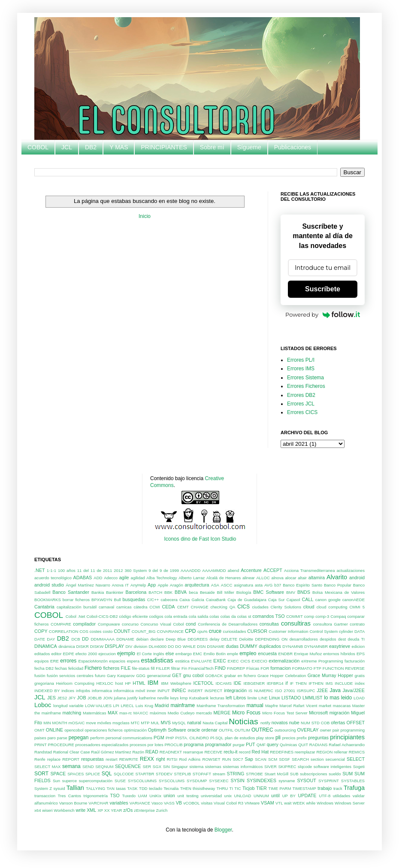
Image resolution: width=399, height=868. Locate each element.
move (91, 723)
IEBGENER (254, 683)
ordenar (210, 730)
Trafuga (354, 788)
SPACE (58, 774)
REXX (147, 759)
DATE (40, 639)
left (229, 698)
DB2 (91, 147)
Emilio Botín (215, 654)
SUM (348, 774)
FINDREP (236, 668)
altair (302, 578)
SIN (166, 767)
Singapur (179, 767)
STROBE (254, 774)
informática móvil (129, 691)
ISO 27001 (285, 691)
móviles (104, 723)
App (152, 585)
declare (157, 639)
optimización (135, 730)
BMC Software (269, 592)
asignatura (243, 585)
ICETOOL (203, 683)
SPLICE (93, 774)
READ (152, 752)
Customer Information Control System (303, 631)
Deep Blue (176, 639)
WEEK (299, 803)
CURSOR (257, 631)
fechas (61, 668)
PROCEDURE (61, 745)
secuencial (335, 759)
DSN (201, 646)
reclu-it (230, 752)
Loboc (43, 705)
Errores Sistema (305, 378)
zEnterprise (144, 810)
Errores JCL (301, 404)
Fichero (93, 668)
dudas (232, 646)
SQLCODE (124, 774)
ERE (54, 661)
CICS (243, 607)
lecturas (217, 698)
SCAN (261, 759)
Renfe (40, 759)
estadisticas (157, 660)
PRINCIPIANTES (164, 147)
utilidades (342, 796)
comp (309, 616)
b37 (278, 585)
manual (255, 705)
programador (218, 744)
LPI (116, 706)
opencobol (74, 730)
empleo (248, 653)
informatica (102, 691)
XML (91, 810)
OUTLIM (242, 730)
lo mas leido (338, 698)
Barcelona (136, 592)
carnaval (106, 607)
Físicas (253, 668)
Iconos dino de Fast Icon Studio (200, 539)
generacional (159, 676)
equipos (42, 661)
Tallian (75, 788)
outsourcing (285, 730)
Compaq (338, 616)
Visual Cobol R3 (228, 803)
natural (194, 723)
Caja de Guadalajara (247, 600)
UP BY (289, 796)
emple (233, 654)
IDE (238, 683)
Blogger (223, 830)
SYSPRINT (329, 781)
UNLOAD (243, 796)
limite (252, 698)
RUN (227, 759)
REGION (324, 752)
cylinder (346, 631)
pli (278, 738)
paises (40, 738)
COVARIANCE (171, 631)
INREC (179, 690)
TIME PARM (280, 788)
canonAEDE (354, 600)
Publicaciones (293, 147)
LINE (263, 698)
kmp (184, 698)
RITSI (172, 759)
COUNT (122, 631)
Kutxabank (199, 698)
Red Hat (260, 752)
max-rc (125, 713)
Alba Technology (162, 578)
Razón (138, 752)
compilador (84, 624)
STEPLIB (183, 774)
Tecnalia (171, 788)
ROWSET (211, 759)
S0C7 (238, 759)
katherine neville (154, 698)
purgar (239, 745)
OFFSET (355, 723)
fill (153, 668)
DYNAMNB (293, 646)
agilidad (138, 578)
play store (265, 738)
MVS (166, 723)
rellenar (341, 752)
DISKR (83, 646)
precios (289, 738)
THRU (222, 788)
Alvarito (337, 577)
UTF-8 (325, 796)
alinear (249, 578)
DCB (76, 639)
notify (265, 723)
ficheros (112, 668)
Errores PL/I (301, 360)
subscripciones (313, 774)
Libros (240, 698)
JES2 (62, 698)
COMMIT (295, 616)
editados (42, 654)
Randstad (43, 752)
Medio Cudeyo (181, 713)
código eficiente (133, 616)
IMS (329, 683)
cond (191, 624)
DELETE (229, 639)
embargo (184, 654)
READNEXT (171, 752)
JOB (82, 698)
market (325, 706)
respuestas (92, 759)
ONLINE (54, 730)
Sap (249, 759)
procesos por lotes (147, 745)
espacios (117, 661)
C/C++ (153, 600)
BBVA (181, 592)
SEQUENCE (128, 766)
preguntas (318, 738)
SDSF (284, 759)
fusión (40, 676)
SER (147, 767)
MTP (145, 723)
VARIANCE (140, 803)
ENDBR (286, 654)
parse (62, 738)
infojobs (83, 691)
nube (294, 723)
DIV (129, 646)
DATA (360, 631)
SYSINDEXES (261, 780)
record (245, 752)
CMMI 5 (357, 607)
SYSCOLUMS (172, 781)
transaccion (45, 796)
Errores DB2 (301, 395)
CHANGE (200, 607)
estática (183, 661)
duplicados (270, 646)
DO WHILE (185, 646)
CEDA (169, 607)
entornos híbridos (339, 654)
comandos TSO (269, 616)
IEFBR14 (275, 683)
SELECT (356, 759)
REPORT (71, 759)
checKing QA (223, 607)
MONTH (60, 723)
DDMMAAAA (102, 639)
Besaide (207, 592)
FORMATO (302, 668)
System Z (43, 788)
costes (96, 631)
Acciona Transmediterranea (310, 570)
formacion (280, 668)
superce (70, 781)
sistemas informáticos (243, 767)
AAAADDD (190, 570)
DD (85, 639)
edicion (358, 646)
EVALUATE (201, 661)
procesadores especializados (102, 745)
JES (51, 698)
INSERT (195, 691)
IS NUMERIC (261, 691)
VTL (279, 803)
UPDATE (307, 795)
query (273, 744)
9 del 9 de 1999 (164, 570)
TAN (110, 788)
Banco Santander (71, 592)
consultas (269, 624)
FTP (317, 668)
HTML (139, 683)
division (140, 646)
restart (111, 759)
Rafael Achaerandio (347, 745)
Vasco (157, 803)
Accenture (251, 570)
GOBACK (214, 676)
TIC (237, 788)
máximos (158, 713)
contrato (357, 624)
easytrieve (340, 646)
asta (259, 585)
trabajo (325, 788)
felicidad (76, 668)
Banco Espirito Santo (302, 585)
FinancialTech (201, 668)
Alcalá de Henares (224, 578)
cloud (309, 607)
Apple (163, 585)
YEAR (116, 810)
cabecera (169, 600)
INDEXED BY (47, 691)
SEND (88, 767)
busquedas (134, 599)
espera (133, 661)
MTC (135, 723)
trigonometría (96, 796)
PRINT (41, 745)
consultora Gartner (331, 624)
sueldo (335, 774)
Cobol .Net (76, 616)
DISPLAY (114, 646)
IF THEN (298, 683)
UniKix (155, 796)
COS (84, 631)
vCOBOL (191, 803)
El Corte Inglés (151, 654)
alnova (278, 578)
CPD (190, 631)
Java (335, 690)
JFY (72, 698)
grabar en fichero (240, 676)
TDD (143, 788)
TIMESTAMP (304, 788)
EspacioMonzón (93, 661)
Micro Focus (246, 713)
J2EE (322, 690)
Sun (56, 781)
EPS (361, 654)
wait (288, 803)
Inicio (145, 216)
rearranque (193, 752)
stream (219, 774)
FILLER (163, 668)
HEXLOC (105, 683)
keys (175, 698)
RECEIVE (213, 752)
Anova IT (121, 585)
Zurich (162, 810)
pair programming (349, 730)
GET (177, 675)
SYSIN (237, 780)
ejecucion (107, 654)
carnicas (124, 607)
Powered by (323, 315)
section (317, 759)
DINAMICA (46, 646)
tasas (121, 788)
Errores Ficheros (306, 386)
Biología (244, 592)
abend (234, 570)
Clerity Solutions (286, 607)
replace (54, 759)
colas (214, 616)
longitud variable (68, 706)
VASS (169, 803)
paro (52, 738)
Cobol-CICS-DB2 (102, 616)
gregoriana (44, 683)
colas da (228, 616)
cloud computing (332, 607)
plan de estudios (240, 738)
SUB (294, 774)
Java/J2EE (354, 690)
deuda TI (356, 639)
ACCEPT (273, 570)
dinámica (66, 646)
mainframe (183, 705)
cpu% (203, 631)
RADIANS (319, 745)
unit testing (188, 796)
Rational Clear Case (72, 752)
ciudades (260, 607)
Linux (275, 698)
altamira (317, 578)
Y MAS (119, 147)
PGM (159, 738)
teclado (156, 788)
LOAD (359, 698)
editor (56, 654)
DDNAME (125, 639)
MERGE (222, 713)
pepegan (79, 738)
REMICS (357, 752)
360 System (136, 570)
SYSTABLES (353, 781)
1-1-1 (51, 570)
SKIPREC (287, 767)
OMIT (39, 730)
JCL (67, 147)
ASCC (227, 585)
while (311, 803)
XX (107, 810)
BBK (168, 592)
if (286, 683)
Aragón (177, 585)
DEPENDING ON (271, 639)
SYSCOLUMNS (142, 781)
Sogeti (359, 767)
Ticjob (248, 788)
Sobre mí (212, 147)
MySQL (179, 723)
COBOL (38, 147)
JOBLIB (95, 698)
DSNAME (216, 646)
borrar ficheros (76, 600)
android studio (49, 585)
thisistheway (204, 788)
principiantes (347, 737)
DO (171, 646)
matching (72, 713)
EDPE (68, 654)
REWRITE (129, 759)
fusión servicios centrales (70, 676)
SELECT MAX (48, 767)
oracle (194, 730)
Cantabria (44, 607)
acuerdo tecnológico (53, 578)
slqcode (305, 767)
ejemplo (126, 653)
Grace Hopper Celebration (282, 676)
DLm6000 (157, 646)
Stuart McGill (276, 774)
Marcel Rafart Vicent (298, 706)
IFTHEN (316, 683)
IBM (153, 683)
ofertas (338, 723)
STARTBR (145, 774)
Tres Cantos (69, 796)
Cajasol (293, 600)
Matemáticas (94, 713)
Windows (325, 803)
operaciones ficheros (104, 730)
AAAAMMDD (214, 570)
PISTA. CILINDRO (192, 738)
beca (193, 592)
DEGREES (198, 639)
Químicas (289, 745)
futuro (100, 676)
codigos (156, 616)
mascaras (342, 706)
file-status (141, 668)
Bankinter (115, 592)
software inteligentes (332, 767)
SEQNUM (104, 767)
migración (340, 713)
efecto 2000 (86, 654)
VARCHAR (98, 803)
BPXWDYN (102, 600)
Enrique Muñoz (308, 654)
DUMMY (249, 646)
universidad (211, 796)
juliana (120, 698)
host (119, 683)
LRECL (127, 706)
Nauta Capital (215, 723)
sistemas (213, 767)
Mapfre (272, 706)
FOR (265, 668)
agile (124, 578)
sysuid (59, 788)
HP (128, 683)
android (357, 578)
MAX (113, 713)
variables (119, 803)
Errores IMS (301, 369)
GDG (141, 676)
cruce (215, 631)
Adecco (111, 578)
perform (97, 738)
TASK (132, 788)
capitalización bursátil (77, 607)
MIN (47, 723)
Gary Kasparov (121, 676)
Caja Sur (277, 600)
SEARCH (300, 759)
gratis (360, 676)
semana (71, 766)
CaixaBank (216, 600)
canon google (328, 600)
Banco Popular (338, 585)
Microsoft (318, 713)
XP (100, 810)
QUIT (303, 745)
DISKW (97, 646)
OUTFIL (226, 730)
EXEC (219, 661)
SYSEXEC (219, 781)
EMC (198, 654)
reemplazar (305, 752)
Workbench (64, 810)
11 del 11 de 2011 (95, 570)
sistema (196, 767)
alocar (290, 578)
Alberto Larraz (192, 578)
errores (68, 661)
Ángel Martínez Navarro (88, 585)
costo (107, 631)
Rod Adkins (190, 759)
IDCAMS (224, 683)
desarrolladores (304, 639)
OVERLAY (308, 730)
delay (215, 639)
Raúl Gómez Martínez (111, 752)
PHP (170, 738)
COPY (41, 631)
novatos (280, 723)
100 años (67, 570)
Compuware (109, 624)
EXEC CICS (239, 661)
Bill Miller (225, 592)
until (275, 795)
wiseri (47, 810)
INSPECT (214, 691)
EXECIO (260, 661)
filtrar (176, 668)
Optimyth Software (167, 730)
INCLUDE (344, 683)
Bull (118, 600)
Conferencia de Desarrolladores (228, 624)
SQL (107, 774)
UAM (142, 796)
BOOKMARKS (48, 600)
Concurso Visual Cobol (162, 624)
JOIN (108, 698)
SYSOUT (306, 780)
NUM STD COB (315, 723)
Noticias (243, 721)
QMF (261, 745)
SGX (157, 767)
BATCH (155, 592)
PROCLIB (173, 745)
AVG (269, 585)
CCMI (155, 607)
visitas (207, 803)
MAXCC (141, 713)
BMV (291, 592)
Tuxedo (129, 796)
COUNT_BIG (144, 631)
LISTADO (291, 698)
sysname (287, 781)
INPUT (164, 691)
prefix (302, 738)
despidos (328, 639)
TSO (115, 795)
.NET (40, 570)
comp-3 (322, 616)
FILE (126, 668)
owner (326, 730)
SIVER (271, 767)
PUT (251, 744)
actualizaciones (351, 570)
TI (231, 788)
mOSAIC (77, 723)
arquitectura (197, 585)
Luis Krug (144, 706)
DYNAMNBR (316, 646)
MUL (155, 723)
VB (179, 803)
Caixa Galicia (192, 600)
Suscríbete (323, 289)
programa (193, 744)
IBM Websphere (176, 683)
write (80, 810)
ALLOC (263, 578)
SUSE (120, 781)
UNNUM (261, 796)
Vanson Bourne (73, 803)
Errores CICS (302, 412)
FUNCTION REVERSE (344, 668)
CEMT (183, 607)
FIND (220, 668)
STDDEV (164, 774)
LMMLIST (313, 698)
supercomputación (96, 781)
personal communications (129, 738)
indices (68, 691)
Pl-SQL (217, 738)
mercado (204, 713)
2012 (118, 570)
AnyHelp (138, 585)
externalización (284, 661)
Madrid (162, 705)
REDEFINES (282, 752)
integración (235, 690)
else (170, 653)
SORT (41, 774)
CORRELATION (64, 631)
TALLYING (95, 788)
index (360, 683)
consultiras (296, 623)
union (169, 795)
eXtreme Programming (322, 661)
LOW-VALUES (98, 706)
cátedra (141, 607)
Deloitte (246, 639)
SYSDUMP (197, 781)
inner (151, 691)
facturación (355, 661)
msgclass (121, 723)
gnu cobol (193, 675)
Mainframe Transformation (221, 706)
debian (142, 639)
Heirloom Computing (75, 683)
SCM (273, 759)
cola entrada (176, 616)
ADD (98, 578)
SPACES (76, 774)
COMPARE (61, 624)
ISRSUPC (306, 691)
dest (342, 639)
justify (132, 698)
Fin (184, 668)
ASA (215, 585)
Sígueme (249, 147)
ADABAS (82, 578)
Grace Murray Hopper (330, 675)
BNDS (304, 592)
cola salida (199, 616)
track (338, 788)
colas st (244, 616)
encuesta (267, 653)
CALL (307, 599)
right (160, 759)
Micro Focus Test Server (285, 713)
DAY (51, 639)
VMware (252, 803)
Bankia (98, 592)
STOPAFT (202, 774)
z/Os (128, 810)
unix (228, 796)
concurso (130, 624)
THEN (186, 788)
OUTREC (262, 730)
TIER (261, 788)
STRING (236, 774)
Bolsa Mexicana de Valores (339, 592)
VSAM (268, 803)
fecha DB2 (44, 668)
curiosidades (235, 631)
